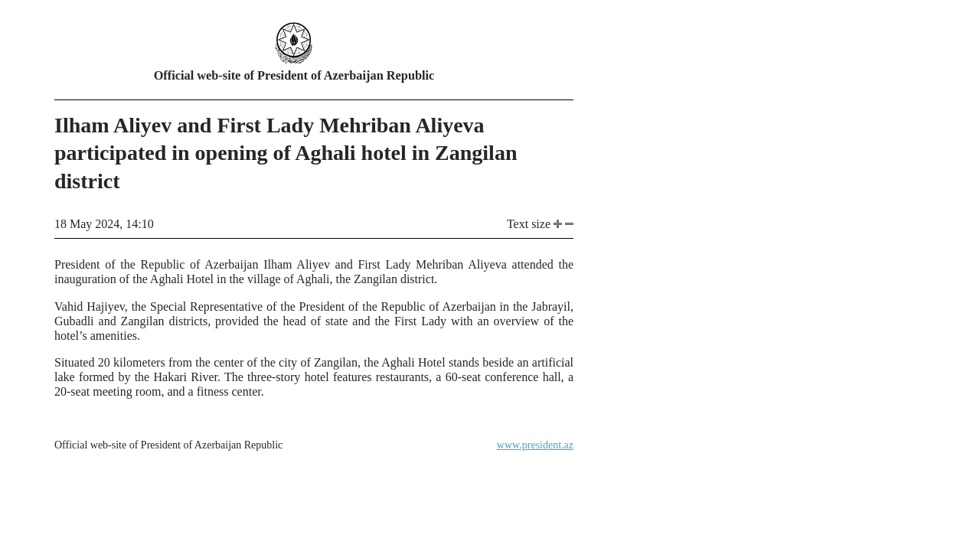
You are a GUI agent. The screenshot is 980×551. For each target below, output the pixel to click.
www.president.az (535, 445)
